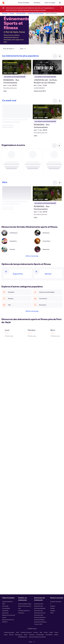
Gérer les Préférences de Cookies (38, 637)
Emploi (51, 632)
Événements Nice (39, 615)
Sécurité (11, 635)
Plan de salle (5, 606)
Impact (6, 635)
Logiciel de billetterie (7, 602)
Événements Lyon (39, 606)
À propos (36, 632)
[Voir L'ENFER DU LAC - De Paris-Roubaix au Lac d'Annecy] (47, 67)
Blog (41, 632)
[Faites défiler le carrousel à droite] (60, 56)
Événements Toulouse (40, 613)
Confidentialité (40, 635)
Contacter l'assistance (56, 602)
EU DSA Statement (23, 637)
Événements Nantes (39, 620)
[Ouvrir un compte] (50, 3)
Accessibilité (49, 635)
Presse (56, 632)
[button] (9, 49)
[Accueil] (3, 3)
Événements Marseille (40, 608)
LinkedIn (52, 608)
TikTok (52, 613)
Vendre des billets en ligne (25, 604)
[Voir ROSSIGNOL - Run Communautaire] (17, 67)
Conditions (32, 635)
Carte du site (5, 613)
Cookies (56, 635)
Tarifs (4, 604)
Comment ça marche (9, 632)
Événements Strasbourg (40, 622)
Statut (26, 635)
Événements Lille (39, 611)
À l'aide (46, 632)
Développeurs (19, 635)
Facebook (53, 606)
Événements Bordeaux (40, 617)
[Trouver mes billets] (24, 3)
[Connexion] (37, 3)
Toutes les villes (38, 624)
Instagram (53, 611)
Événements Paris (39, 604)
